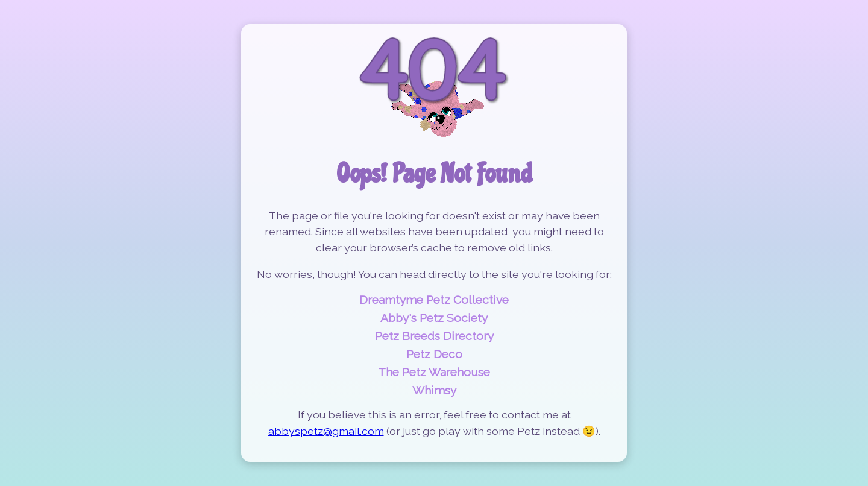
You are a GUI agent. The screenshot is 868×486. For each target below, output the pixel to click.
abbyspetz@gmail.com (326, 431)
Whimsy (434, 390)
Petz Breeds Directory (434, 336)
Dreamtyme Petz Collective (434, 300)
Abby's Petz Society (434, 318)
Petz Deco (434, 354)
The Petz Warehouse (434, 372)
